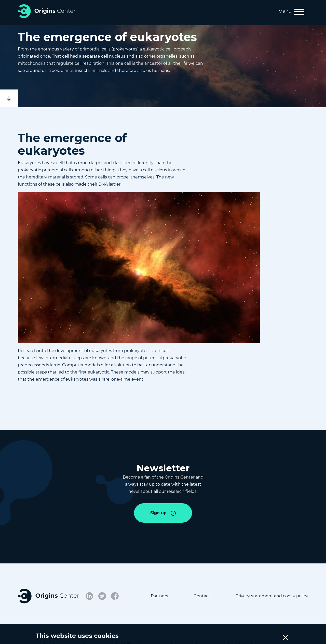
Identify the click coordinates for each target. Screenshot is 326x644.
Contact (202, 596)
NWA (125, 636)
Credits (301, 636)
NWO (104, 636)
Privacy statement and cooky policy (272, 596)
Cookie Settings (262, 636)
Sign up (158, 513)
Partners (159, 596)
